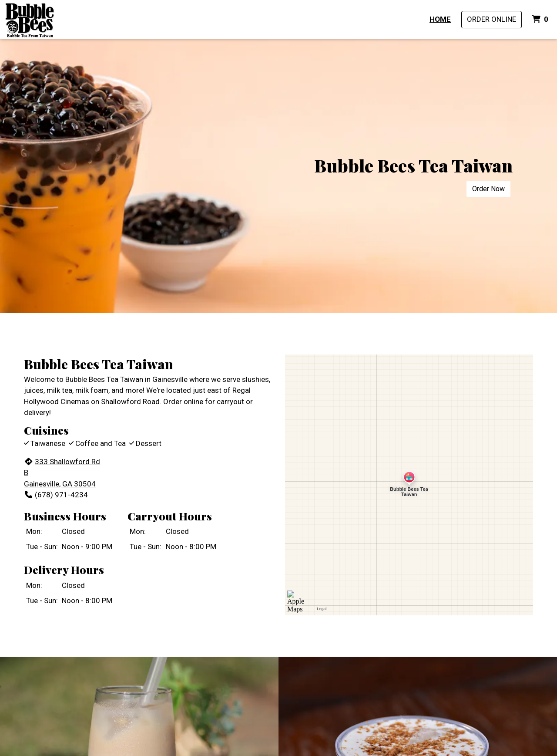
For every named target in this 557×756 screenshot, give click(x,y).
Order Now (488, 189)
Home (440, 19)
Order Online (492, 19)
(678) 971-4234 (56, 495)
